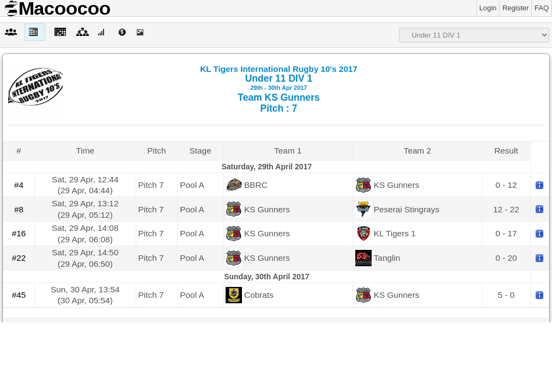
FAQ (542, 8)
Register (515, 8)
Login (488, 8)
